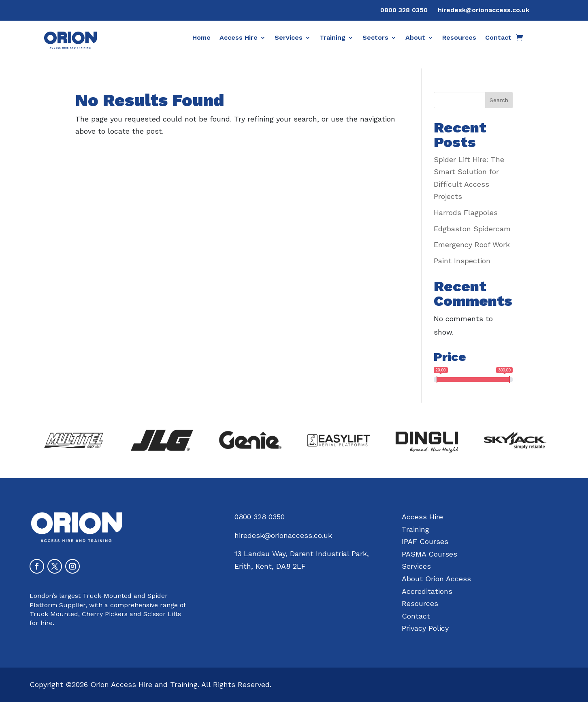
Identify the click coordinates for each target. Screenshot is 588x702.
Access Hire (239, 38)
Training (332, 38)
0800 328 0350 (404, 10)
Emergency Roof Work (472, 244)
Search (499, 100)
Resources (459, 38)
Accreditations (427, 591)
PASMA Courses (429, 554)
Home (201, 38)
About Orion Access (436, 579)
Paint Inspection (462, 261)
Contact (498, 38)
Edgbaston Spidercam (472, 229)
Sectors (375, 38)
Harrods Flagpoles (466, 212)
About (415, 38)
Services (289, 38)
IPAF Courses (425, 541)
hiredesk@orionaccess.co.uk (484, 10)
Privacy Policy (425, 628)
